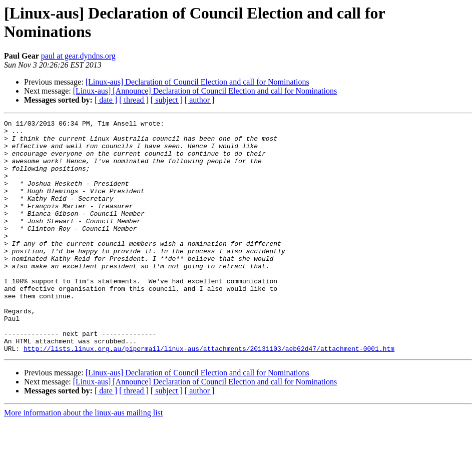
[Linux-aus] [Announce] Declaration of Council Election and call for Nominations (205, 91)
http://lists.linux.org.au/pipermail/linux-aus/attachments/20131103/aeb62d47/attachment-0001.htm (209, 395)
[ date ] (106, 100)
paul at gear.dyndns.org (78, 56)
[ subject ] (167, 100)
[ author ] (200, 100)
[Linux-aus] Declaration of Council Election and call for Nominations (197, 82)
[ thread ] (134, 100)
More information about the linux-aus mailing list (83, 459)
